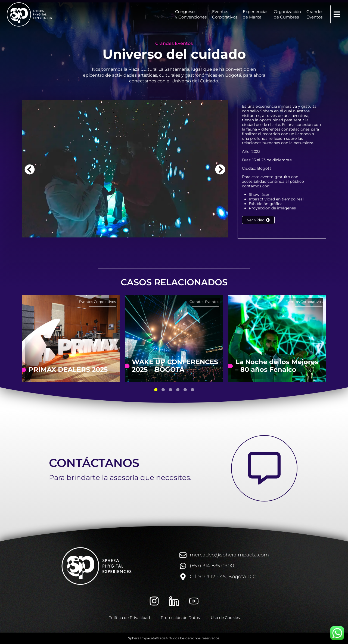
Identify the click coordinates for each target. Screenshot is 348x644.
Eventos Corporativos (97, 302)
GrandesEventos (315, 14)
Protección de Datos (180, 618)
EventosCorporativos (225, 14)
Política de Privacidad (129, 618)
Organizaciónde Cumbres (287, 14)
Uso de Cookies (225, 618)
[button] (337, 15)
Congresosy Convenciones (191, 14)
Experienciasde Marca (256, 14)
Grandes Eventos (174, 43)
